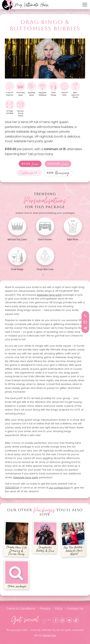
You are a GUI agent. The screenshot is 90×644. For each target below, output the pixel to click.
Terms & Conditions (21, 609)
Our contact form (59, 488)
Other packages (17, 575)
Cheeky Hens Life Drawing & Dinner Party (17, 539)
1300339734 (12, 488)
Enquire (58, 164)
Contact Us (75, 609)
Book (30, 164)
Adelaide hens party (49, 295)
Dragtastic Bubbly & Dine (45, 538)
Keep (58, 173)
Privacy (45, 609)
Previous (11, 57)
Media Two (50, 635)
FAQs (59, 609)
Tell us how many (41, 154)
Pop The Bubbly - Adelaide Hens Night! (73, 539)
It (28, 173)
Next (79, 57)
